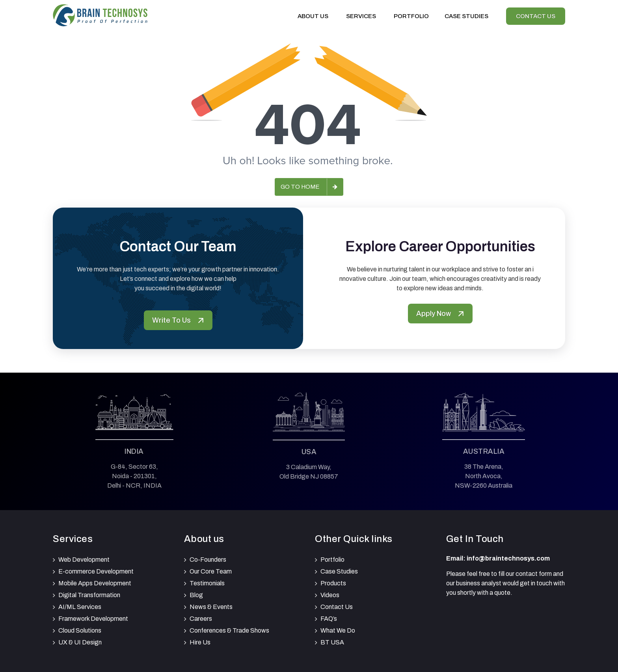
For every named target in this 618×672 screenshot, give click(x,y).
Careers (201, 619)
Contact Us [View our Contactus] (536, 16)
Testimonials (207, 583)
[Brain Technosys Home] (100, 14)
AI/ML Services (80, 607)
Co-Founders (208, 560)
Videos (330, 595)
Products (333, 583)
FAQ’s (329, 619)
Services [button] (362, 16)
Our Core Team (211, 571)
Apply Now (440, 314)
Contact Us (337, 607)
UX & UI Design (80, 642)
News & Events (211, 607)
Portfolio (332, 560)
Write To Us (178, 320)
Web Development (84, 560)
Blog (196, 595)
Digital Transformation (89, 595)
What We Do (338, 630)
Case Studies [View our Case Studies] (466, 16)
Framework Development (93, 619)
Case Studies (339, 571)
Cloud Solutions (80, 630)
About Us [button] (314, 16)
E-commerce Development (96, 571)
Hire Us (200, 642)
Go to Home (300, 187)
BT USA (332, 642)
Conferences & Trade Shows (229, 630)
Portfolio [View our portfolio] (411, 16)
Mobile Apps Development (95, 583)
